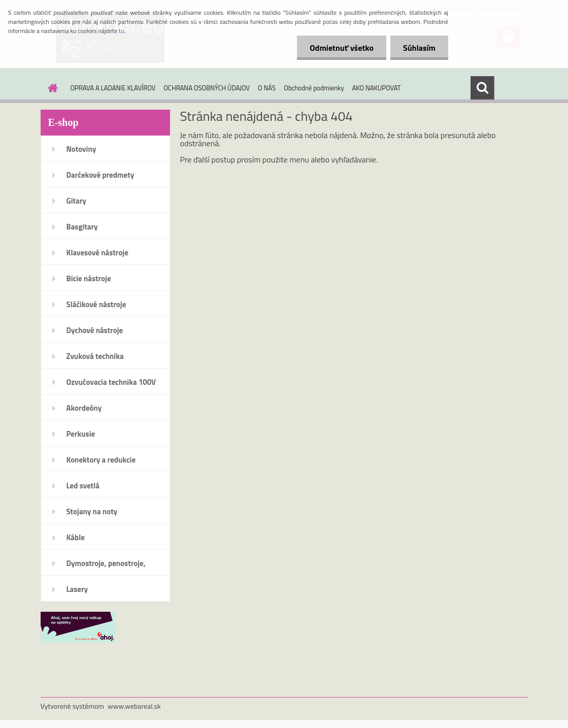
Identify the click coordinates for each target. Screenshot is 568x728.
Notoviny (81, 149)
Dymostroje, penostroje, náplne (106, 567)
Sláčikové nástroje (96, 304)
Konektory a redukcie (101, 460)
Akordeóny (84, 408)
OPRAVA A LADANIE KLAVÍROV (113, 88)
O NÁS (267, 88)
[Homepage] (51, 88)
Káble (76, 537)
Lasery (77, 589)
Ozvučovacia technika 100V (111, 382)
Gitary (76, 201)
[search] (482, 88)
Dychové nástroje (95, 330)
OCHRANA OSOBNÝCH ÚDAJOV (207, 88)
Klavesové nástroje (97, 253)
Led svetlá (83, 486)
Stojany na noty (92, 511)
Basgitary (82, 227)
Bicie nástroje (89, 278)
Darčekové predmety (101, 175)
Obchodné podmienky (314, 88)
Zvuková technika (95, 356)
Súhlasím (419, 48)
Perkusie (81, 434)
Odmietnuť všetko (342, 48)
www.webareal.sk (134, 706)
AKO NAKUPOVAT (377, 88)
